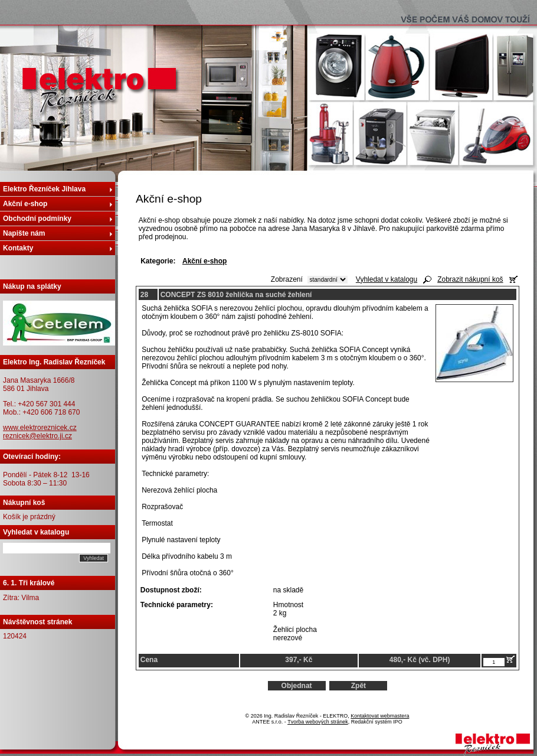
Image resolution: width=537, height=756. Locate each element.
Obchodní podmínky (37, 219)
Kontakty (18, 248)
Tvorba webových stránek (318, 722)
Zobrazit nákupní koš (470, 279)
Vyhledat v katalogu (387, 279)
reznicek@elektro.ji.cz (37, 436)
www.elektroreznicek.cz (40, 428)
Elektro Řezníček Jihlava (44, 189)
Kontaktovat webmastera (380, 716)
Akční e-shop (25, 204)
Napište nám (24, 233)
